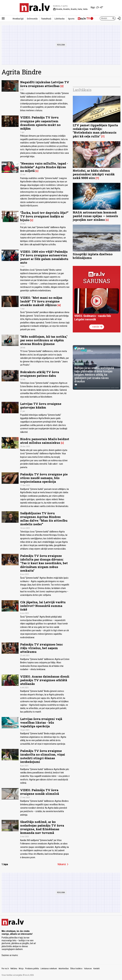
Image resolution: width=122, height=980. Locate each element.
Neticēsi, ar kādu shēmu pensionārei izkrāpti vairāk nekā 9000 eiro (94, 174)
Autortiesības (64, 969)
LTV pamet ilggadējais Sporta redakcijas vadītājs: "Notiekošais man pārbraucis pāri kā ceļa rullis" (95, 131)
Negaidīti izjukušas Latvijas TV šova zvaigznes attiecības (45, 84)
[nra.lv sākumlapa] (35, 8)
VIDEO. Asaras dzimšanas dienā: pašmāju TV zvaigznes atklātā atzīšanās (45, 680)
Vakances (88, 969)
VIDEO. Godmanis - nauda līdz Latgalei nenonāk (93, 318)
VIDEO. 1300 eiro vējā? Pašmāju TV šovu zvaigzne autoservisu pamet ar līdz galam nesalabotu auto (44, 257)
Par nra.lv (5, 969)
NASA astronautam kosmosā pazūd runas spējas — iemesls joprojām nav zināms (95, 216)
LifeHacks (60, 19)
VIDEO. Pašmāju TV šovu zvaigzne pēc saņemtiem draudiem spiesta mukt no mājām (40, 123)
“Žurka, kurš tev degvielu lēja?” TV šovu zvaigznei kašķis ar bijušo (44, 216)
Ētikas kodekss (76, 969)
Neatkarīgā (18, 19)
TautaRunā (46, 19)
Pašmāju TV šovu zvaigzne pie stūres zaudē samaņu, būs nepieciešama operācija (44, 478)
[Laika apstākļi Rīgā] (97, 8)
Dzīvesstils (32, 19)
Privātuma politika (32, 969)
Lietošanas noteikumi (49, 969)
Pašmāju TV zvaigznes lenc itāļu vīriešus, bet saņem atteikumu (41, 648)
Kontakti (97, 969)
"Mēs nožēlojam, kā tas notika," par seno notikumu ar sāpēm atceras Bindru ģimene (44, 340)
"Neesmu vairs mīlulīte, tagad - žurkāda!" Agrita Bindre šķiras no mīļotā (44, 167)
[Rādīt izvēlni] (3, 18)
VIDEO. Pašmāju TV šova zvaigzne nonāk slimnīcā (40, 792)
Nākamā (64, 864)
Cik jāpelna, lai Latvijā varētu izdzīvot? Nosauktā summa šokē (43, 606)
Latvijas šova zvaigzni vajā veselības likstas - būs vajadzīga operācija (41, 722)
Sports (71, 19)
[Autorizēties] (119, 18)
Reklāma (14, 969)
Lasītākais (82, 90)
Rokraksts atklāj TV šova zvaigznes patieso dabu (40, 374)
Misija (21, 969)
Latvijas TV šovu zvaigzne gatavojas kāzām (41, 406)
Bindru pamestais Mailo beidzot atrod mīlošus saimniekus (45, 441)
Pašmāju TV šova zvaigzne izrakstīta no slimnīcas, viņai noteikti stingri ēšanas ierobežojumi (43, 756)
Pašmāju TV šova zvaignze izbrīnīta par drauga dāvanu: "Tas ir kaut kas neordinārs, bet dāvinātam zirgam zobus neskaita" (44, 563)
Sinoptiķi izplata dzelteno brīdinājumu (93, 256)
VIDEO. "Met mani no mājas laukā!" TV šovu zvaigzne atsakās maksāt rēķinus (41, 301)
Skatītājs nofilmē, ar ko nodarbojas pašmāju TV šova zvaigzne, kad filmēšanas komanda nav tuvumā (42, 827)
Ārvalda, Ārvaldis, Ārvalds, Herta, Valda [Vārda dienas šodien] (70, 9)
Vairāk (98, 327)
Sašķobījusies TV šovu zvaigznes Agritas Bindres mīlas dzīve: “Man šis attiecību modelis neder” (44, 519)
